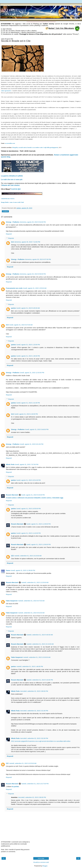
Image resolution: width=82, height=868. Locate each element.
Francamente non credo (14, 288)
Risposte (11, 238)
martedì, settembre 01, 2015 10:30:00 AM (37, 657)
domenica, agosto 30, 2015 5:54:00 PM (33, 222)
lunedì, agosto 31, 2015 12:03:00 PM (32, 373)
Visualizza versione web (41, 862)
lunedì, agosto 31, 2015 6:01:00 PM (32, 444)
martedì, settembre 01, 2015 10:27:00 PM (35, 784)
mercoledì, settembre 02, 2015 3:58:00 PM (32, 797)
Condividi (5, 211)
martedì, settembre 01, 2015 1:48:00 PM (30, 666)
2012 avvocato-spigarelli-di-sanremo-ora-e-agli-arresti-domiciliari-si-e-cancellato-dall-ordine (41, 741)
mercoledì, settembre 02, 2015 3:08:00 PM (34, 691)
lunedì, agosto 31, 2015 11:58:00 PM (23, 570)
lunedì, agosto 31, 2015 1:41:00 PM (28, 403)
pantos (13, 308)
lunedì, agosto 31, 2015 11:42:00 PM (29, 533)
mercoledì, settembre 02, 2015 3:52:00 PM (34, 738)
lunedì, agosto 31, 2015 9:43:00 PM (33, 495)
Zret (12, 242)
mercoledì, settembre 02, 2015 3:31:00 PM (34, 711)
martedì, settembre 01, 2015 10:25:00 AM (23, 763)
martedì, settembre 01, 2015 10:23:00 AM (28, 556)
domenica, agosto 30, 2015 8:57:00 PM (38, 259)
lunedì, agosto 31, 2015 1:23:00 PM (28, 345)
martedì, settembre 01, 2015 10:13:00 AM (40, 644)
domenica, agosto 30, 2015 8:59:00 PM (33, 274)
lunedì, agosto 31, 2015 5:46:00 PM (37, 429)
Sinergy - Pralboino (13, 222)
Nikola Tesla (10, 464)
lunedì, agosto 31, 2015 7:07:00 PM (27, 464)
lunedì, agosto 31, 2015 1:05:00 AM (35, 288)
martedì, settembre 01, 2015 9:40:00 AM (40, 635)
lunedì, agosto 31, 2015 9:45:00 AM (28, 308)
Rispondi (9, 234)
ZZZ (12, 556)
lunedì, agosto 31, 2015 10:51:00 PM (29, 480)
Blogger (45, 866)
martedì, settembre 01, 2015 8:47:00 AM (31, 601)
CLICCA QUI (16, 189)
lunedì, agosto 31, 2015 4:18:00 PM (26, 414)
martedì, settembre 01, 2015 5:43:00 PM (40, 680)
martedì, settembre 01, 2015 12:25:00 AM (35, 582)
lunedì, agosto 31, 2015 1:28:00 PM (28, 356)
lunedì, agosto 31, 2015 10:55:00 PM (29, 509)
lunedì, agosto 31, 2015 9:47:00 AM (21, 325)
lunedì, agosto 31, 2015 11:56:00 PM (38, 545)
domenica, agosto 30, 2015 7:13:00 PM (27, 242)
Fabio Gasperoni (12, 601)
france (8, 570)
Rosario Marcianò (12, 495)
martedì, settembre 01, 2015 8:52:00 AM (31, 613)
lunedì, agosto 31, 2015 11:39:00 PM (38, 524)
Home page (41, 858)
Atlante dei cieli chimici (11, 185)
